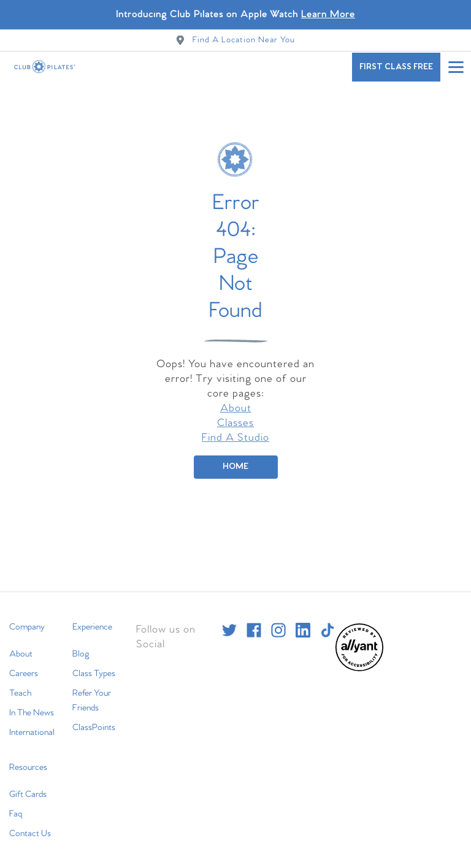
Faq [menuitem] (16, 804)
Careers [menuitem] (24, 663)
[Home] (236, 457)
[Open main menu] (456, 67)
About (236, 398)
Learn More (328, 14)
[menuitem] (359, 659)
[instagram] (278, 620)
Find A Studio (235, 428)
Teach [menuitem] (20, 683)
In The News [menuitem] (32, 702)
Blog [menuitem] (81, 644)
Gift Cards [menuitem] (28, 784)
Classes (235, 413)
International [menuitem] (32, 722)
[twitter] (229, 620)
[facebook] (254, 620)
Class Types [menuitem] (94, 663)
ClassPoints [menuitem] (94, 717)
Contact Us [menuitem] (30, 823)
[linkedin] (303, 620)
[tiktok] (327, 620)
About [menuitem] (21, 644)
